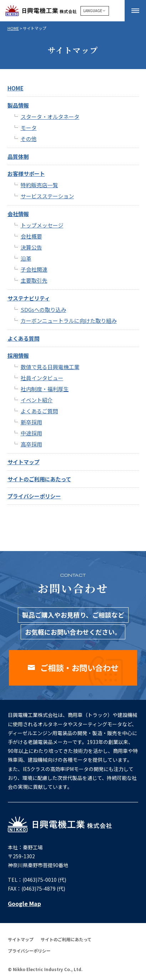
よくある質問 (24, 338)
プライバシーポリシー (34, 496)
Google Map (24, 903)
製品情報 (18, 105)
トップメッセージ (42, 225)
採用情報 (18, 355)
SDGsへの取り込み (43, 310)
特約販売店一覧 (39, 185)
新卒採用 (31, 422)
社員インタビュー (42, 378)
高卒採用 (31, 444)
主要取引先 (34, 280)
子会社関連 (34, 269)
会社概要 (31, 236)
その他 (29, 139)
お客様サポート (26, 174)
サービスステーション (47, 196)
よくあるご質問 (39, 411)
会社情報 (18, 214)
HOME (13, 28)
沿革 (26, 258)
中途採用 (31, 433)
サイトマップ (24, 462)
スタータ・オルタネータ (50, 117)
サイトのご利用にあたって (39, 479)
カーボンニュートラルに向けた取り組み (69, 321)
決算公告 (31, 247)
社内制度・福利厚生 (45, 389)
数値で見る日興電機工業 (50, 367)
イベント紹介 (37, 400)
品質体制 (18, 156)
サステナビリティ (29, 298)
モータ (29, 128)
